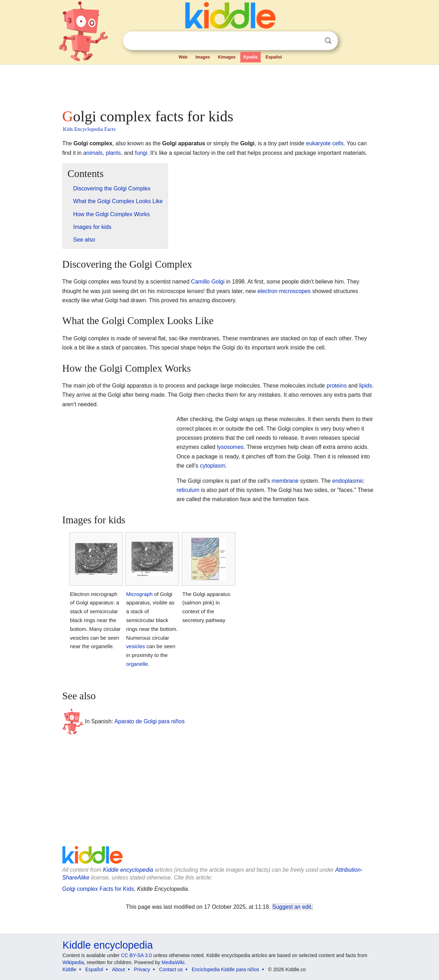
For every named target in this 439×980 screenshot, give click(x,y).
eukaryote (318, 143)
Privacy (142, 969)
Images (203, 57)
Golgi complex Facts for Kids (98, 889)
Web (183, 57)
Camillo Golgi (208, 282)
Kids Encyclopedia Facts (89, 129)
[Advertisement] (219, 85)
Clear (314, 41)
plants (113, 153)
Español (274, 57)
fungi (141, 153)
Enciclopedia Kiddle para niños (225, 969)
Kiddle (70, 969)
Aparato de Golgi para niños (150, 721)
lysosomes (230, 447)
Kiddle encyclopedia (128, 870)
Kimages (227, 57)
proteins (337, 386)
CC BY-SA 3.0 (136, 955)
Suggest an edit (292, 907)
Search (328, 41)
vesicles (135, 646)
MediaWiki (173, 962)
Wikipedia (73, 962)
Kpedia (251, 57)
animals (93, 153)
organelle (137, 664)
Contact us (171, 969)
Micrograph (139, 594)
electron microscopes (284, 291)
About (119, 969)
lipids (365, 386)
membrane (285, 481)
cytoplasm (212, 466)
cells (338, 143)
